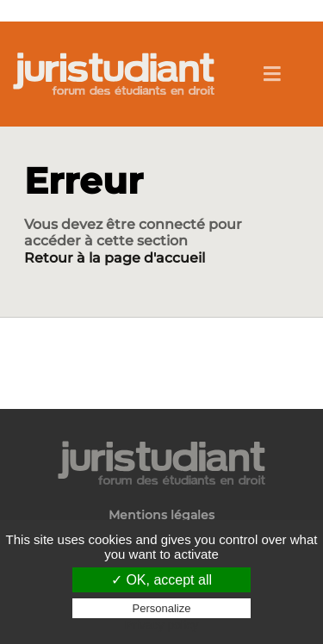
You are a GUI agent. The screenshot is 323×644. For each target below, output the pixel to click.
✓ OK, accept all (161, 580)
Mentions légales (161, 515)
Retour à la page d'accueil (115, 258)
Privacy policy (162, 625)
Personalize (162, 608)
